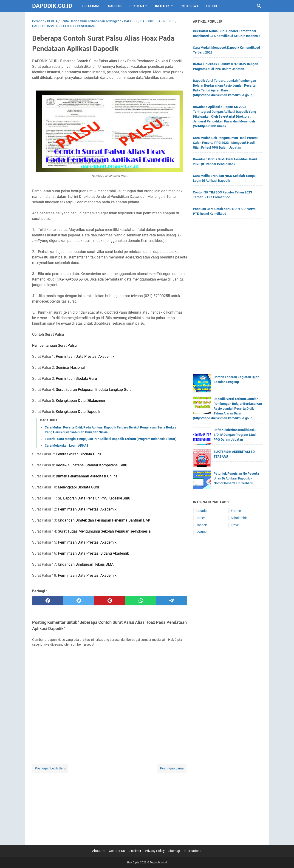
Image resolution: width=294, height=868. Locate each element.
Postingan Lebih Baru (50, 768)
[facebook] (48, 601)
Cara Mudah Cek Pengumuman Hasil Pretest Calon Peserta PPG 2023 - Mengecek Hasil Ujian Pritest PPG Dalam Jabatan (225, 143)
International (193, 851)
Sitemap (174, 851)
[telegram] (172, 601)
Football (201, 532)
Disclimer (135, 851)
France (236, 511)
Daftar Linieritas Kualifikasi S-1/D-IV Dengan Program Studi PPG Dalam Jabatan (236, 435)
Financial (202, 525)
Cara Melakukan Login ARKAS (67, 445)
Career (200, 518)
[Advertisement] (110, 806)
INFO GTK (162, 6)
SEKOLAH (137, 6)
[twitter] (79, 601)
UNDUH (212, 6)
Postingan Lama (172, 768)
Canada (201, 511)
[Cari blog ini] (259, 6)
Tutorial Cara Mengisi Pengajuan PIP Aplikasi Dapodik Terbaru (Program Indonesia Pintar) (111, 439)
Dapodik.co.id (52, 6)
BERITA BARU (90, 6)
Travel (235, 525)
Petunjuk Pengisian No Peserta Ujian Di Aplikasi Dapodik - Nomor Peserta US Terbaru (236, 478)
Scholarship (239, 518)
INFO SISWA (189, 6)
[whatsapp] (141, 601)
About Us (99, 851)
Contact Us (117, 851)
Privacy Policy (155, 851)
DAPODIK (115, 6)
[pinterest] (110, 601)
